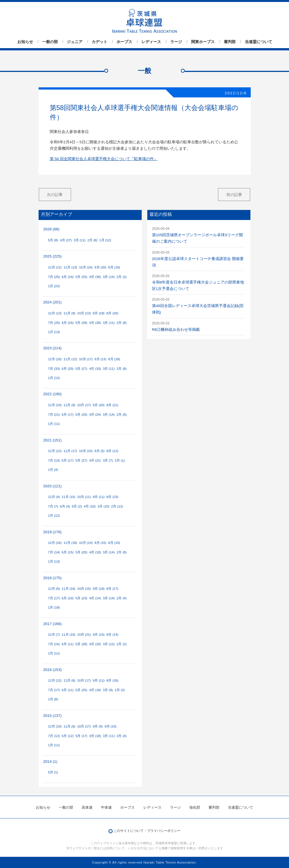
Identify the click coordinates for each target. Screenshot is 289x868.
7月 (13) (54, 460)
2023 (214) (52, 348)
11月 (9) (69, 313)
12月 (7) (54, 635)
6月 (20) (68, 369)
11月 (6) (69, 680)
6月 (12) (68, 736)
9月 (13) (100, 359)
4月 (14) (95, 598)
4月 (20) (95, 644)
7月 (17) (54, 598)
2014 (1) (50, 761)
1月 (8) (53, 699)
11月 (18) (70, 543)
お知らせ (25, 42)
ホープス (124, 42)
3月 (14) (109, 277)
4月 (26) (95, 323)
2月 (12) (117, 506)
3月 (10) (103, 506)
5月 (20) (81, 415)
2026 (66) (51, 229)
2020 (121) (52, 486)
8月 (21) (112, 405)
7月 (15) (54, 644)
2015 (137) (52, 716)
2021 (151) (52, 440)
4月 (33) (95, 369)
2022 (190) (52, 394)
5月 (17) (81, 736)
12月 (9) (54, 589)
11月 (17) (70, 451)
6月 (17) (68, 415)
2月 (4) (122, 598)
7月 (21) (54, 415)
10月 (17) (86, 359)
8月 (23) (112, 497)
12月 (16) (55, 543)
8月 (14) (112, 635)
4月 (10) (90, 506)
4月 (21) (95, 460)
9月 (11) (99, 497)
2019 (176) (52, 532)
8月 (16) (114, 267)
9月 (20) (100, 267)
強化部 (195, 807)
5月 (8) (53, 240)
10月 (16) (86, 267)
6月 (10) (68, 598)
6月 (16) (68, 323)
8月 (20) (112, 313)
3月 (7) (108, 460)
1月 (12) (105, 240)
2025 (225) (52, 256)
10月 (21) (84, 635)
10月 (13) (84, 313)
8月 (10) (114, 543)
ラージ (176, 42)
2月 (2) (122, 277)
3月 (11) (79, 240)
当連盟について (259, 42)
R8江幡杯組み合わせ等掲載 (176, 330)
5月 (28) (81, 644)
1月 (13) (54, 332)
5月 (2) (77, 506)
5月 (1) (53, 772)
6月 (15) (68, 552)
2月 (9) (122, 552)
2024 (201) (52, 302)
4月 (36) (95, 277)
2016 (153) (52, 670)
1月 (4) (53, 470)
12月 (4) (54, 497)
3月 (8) (108, 690)
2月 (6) (122, 415)
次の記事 (55, 195)
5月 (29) (81, 323)
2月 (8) (93, 240)
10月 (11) (84, 497)
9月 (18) (99, 313)
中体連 (106, 807)
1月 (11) (54, 424)
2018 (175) (52, 578)
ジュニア (75, 42)
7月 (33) (54, 369)
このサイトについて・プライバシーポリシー (147, 831)
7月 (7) (53, 506)
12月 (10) (55, 359)
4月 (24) (95, 415)
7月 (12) (54, 736)
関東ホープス (203, 42)
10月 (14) (86, 543)
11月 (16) (69, 589)
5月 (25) (81, 277)
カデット (100, 42)
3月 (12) (109, 644)
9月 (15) (100, 543)
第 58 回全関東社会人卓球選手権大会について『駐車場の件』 (104, 159)
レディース (151, 42)
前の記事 (234, 195)
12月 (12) (55, 267)
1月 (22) (54, 286)
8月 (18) (114, 359)
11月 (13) (70, 267)
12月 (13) (55, 313)
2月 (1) (120, 460)
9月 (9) (98, 726)
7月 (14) (54, 552)
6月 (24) (68, 277)
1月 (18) (54, 607)
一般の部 (50, 42)
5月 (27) (81, 369)
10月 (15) (86, 451)
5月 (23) (81, 598)
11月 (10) (69, 635)
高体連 (87, 807)
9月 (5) (100, 451)
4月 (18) (95, 552)
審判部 (230, 42)
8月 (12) (112, 451)
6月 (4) (65, 506)
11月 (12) (70, 359)
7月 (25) (54, 277)
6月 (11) (68, 644)
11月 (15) (69, 497)
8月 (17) (112, 589)
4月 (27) (66, 240)
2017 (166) (52, 624)
